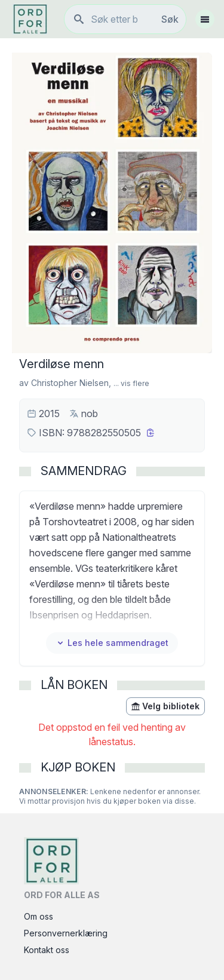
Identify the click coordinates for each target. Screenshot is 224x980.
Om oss (39, 916)
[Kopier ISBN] (151, 433)
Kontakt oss (47, 950)
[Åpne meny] (205, 19)
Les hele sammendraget (112, 643)
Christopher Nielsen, (71, 383)
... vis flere (131, 383)
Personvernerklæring (66, 933)
